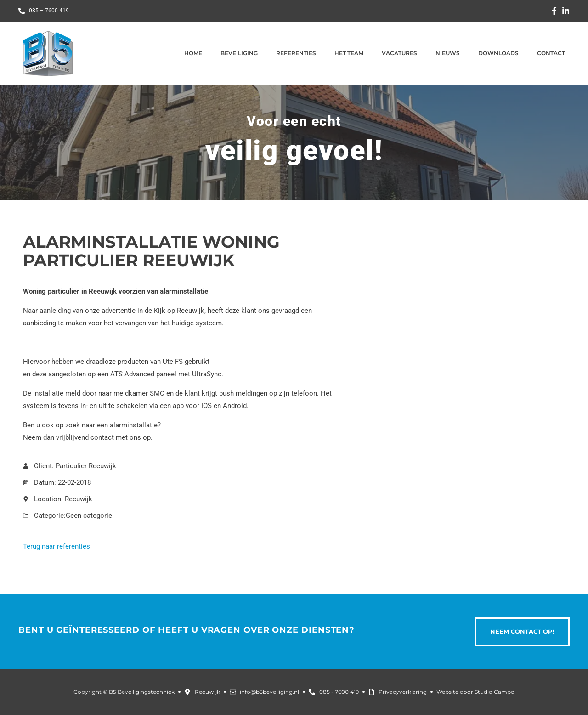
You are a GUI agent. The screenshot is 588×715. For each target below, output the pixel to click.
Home (193, 53)
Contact (551, 53)
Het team (349, 53)
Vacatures (399, 53)
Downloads (498, 53)
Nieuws (448, 53)
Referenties (296, 53)
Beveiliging (239, 53)
